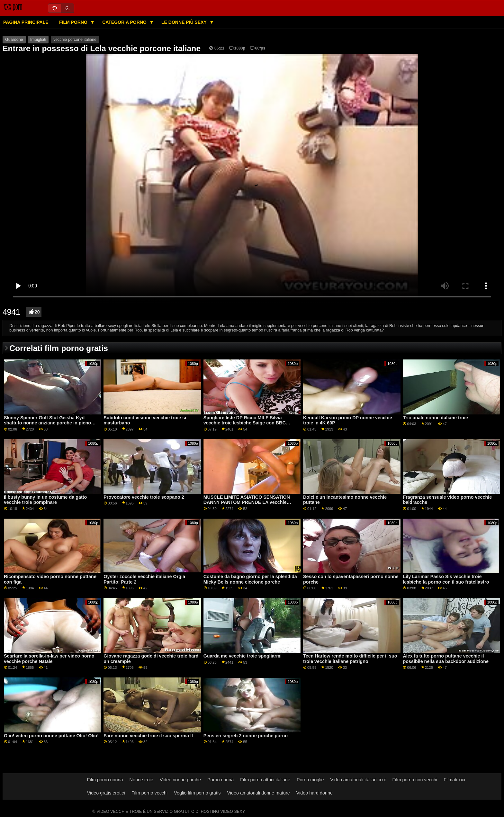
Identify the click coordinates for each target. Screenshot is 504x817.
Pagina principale (26, 22)
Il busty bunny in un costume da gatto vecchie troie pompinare (45, 500)
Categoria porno (125, 22)
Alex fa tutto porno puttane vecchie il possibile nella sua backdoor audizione (446, 659)
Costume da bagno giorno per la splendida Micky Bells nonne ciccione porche (250, 579)
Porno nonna (221, 780)
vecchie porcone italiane (75, 40)
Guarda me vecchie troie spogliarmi (243, 656)
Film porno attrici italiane (265, 780)
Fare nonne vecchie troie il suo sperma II (148, 736)
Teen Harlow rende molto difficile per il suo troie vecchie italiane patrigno (350, 659)
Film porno (74, 22)
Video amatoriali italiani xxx (358, 780)
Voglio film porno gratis (197, 793)
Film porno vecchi (150, 793)
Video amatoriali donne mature (258, 793)
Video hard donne (315, 793)
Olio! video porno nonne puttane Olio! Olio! (51, 736)
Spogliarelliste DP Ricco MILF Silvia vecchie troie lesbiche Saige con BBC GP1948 (245, 423)
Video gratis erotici (106, 793)
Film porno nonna (105, 780)
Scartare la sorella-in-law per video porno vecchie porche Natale (49, 659)
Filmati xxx (455, 780)
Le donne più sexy (184, 22)
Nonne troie (141, 780)
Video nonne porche (180, 780)
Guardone (14, 40)
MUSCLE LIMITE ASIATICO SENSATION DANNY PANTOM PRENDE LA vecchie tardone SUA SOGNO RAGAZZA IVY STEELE (247, 505)
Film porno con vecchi (415, 780)
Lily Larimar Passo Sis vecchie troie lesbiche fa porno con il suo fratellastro (446, 579)
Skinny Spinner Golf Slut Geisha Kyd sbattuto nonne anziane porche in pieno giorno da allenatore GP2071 (47, 423)
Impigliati (38, 40)
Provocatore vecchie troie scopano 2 (144, 497)
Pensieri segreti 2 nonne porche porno (246, 736)
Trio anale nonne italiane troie (435, 418)
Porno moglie (310, 780)
